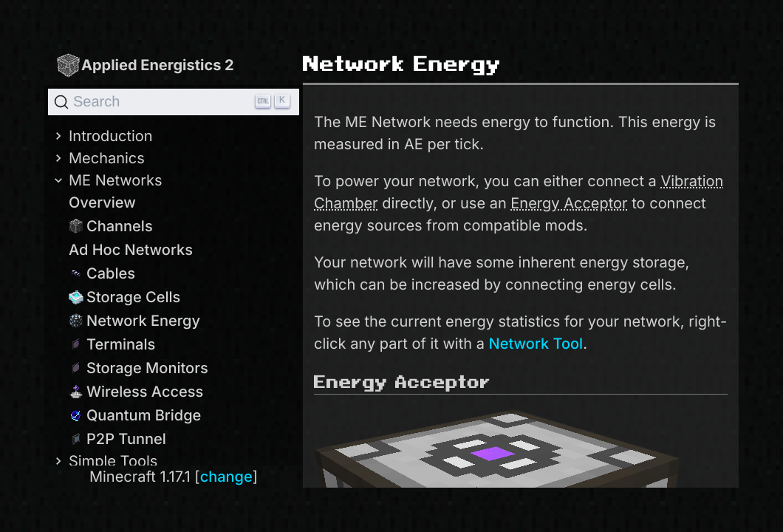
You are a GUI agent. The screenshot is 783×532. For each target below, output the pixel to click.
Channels (111, 226)
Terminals (112, 344)
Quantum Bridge (135, 415)
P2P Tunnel (117, 439)
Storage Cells (124, 297)
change (226, 477)
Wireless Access (136, 392)
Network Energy (134, 321)
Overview (102, 202)
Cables (102, 273)
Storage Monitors (139, 368)
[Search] (174, 102)
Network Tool (536, 344)
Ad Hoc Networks (131, 250)
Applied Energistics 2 (145, 65)
